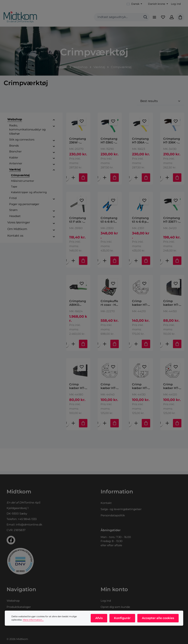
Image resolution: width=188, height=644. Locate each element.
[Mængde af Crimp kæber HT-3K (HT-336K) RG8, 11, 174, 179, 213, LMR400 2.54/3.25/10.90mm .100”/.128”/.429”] (66, 426)
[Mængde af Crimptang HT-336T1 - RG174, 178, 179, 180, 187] (160, 263)
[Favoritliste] (162, 18)
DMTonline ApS (30, 502)
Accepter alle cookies (158, 619)
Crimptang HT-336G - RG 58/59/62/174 (109, 143)
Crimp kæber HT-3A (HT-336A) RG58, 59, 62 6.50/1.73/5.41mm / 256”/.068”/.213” (141, 389)
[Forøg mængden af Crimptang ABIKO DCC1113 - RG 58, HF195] (73, 347)
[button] (54, 122)
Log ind (176, 4)
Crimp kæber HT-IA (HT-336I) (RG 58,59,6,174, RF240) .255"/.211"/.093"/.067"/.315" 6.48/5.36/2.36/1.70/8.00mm (141, 306)
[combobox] (116, 18)
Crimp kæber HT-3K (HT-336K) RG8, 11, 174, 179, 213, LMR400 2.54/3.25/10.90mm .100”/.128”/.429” (78, 389)
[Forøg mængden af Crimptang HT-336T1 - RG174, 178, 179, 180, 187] (167, 263)
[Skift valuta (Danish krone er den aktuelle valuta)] (158, 4)
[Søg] (143, 18)
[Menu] (153, 18)
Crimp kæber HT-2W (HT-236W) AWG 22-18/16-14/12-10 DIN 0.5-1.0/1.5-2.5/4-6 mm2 (172, 389)
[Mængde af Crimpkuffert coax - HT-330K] (98, 347)
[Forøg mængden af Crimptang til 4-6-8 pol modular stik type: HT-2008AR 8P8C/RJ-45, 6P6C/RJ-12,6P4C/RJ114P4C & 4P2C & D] (136, 263)
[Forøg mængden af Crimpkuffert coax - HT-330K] (105, 347)
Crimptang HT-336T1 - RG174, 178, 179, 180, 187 (172, 222)
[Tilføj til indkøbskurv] (83, 180)
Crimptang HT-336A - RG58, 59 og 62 (141, 143)
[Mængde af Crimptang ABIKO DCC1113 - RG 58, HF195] (66, 347)
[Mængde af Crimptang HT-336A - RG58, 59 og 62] (129, 180)
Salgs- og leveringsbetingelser (121, 509)
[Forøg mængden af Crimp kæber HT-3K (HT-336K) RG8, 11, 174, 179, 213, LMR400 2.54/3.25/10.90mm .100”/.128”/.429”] (73, 426)
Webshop (13, 601)
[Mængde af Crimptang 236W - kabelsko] (66, 180)
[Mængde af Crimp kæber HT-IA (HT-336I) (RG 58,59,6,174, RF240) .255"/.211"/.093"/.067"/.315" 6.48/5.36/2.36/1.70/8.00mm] (129, 347)
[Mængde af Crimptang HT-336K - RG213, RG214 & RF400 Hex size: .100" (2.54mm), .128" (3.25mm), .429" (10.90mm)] (160, 180)
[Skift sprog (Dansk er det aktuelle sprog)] (134, 4)
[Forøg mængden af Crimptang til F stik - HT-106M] (73, 263)
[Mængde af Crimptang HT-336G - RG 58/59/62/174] (98, 180)
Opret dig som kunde (115, 607)
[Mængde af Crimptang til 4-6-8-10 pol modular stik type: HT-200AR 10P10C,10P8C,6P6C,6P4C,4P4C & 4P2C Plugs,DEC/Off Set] (98, 263)
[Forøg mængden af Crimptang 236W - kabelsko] (73, 180)
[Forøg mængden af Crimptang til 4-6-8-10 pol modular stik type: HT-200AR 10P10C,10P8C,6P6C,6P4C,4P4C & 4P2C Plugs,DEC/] (105, 263)
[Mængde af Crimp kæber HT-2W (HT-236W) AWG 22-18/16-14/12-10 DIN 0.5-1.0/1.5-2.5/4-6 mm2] (160, 426)
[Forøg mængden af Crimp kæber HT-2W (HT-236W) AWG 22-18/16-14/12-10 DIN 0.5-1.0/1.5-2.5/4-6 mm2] (167, 426)
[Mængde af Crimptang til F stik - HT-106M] (66, 263)
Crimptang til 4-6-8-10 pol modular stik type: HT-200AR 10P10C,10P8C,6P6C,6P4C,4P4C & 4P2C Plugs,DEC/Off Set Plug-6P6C (109, 222)
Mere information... (33, 621)
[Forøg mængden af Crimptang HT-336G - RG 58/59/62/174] (105, 180)
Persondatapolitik (113, 515)
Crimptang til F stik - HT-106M (78, 222)
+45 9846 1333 (27, 519)
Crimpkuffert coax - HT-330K (110, 306)
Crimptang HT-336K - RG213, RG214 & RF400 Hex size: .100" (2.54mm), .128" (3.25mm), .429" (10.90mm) (172, 143)
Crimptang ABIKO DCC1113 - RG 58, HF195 (78, 306)
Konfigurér (123, 619)
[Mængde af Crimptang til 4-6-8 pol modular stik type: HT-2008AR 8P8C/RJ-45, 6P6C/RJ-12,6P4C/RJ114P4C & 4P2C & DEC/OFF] (129, 263)
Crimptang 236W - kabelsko (78, 143)
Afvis (101, 619)
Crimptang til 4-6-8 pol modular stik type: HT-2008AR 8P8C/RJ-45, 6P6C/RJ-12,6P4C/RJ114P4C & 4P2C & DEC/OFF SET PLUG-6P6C (141, 222)
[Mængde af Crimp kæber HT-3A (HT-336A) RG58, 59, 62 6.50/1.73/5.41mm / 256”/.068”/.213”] (129, 426)
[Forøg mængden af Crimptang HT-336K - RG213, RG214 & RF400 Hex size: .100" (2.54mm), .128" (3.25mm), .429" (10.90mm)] (167, 180)
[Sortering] (160, 104)
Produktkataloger (19, 607)
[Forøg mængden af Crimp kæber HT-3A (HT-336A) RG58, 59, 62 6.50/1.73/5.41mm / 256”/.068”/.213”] (136, 426)
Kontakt (106, 503)
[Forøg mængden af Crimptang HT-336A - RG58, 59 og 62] (136, 180)
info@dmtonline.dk (29, 524)
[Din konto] (171, 18)
